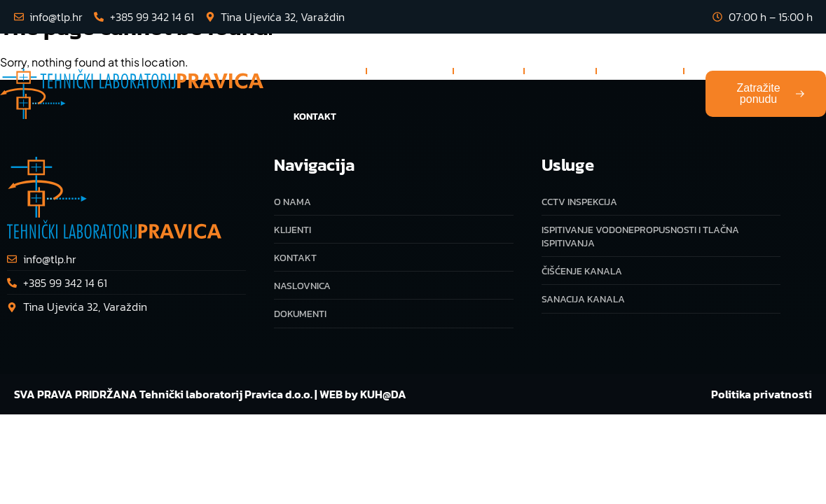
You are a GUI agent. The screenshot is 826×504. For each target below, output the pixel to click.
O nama (489, 70)
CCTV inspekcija (579, 202)
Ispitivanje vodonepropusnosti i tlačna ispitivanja (640, 237)
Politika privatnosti (762, 394)
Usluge (410, 71)
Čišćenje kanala (582, 271)
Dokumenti (640, 70)
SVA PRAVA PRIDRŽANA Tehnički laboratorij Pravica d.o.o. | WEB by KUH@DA (210, 394)
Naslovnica (321, 70)
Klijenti (560, 70)
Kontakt (315, 117)
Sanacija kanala (583, 299)
